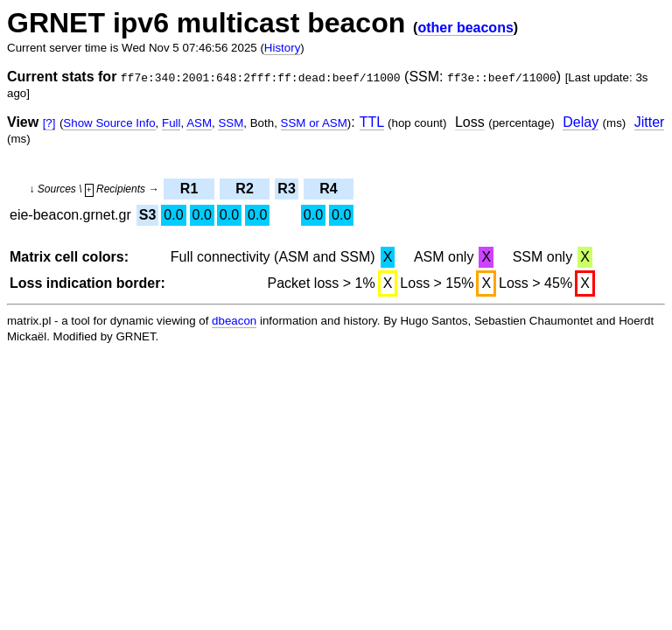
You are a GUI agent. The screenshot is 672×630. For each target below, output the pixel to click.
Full (171, 123)
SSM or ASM (314, 123)
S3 (148, 215)
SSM (231, 123)
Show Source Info (109, 123)
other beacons (465, 28)
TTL (372, 122)
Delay (581, 122)
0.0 (173, 215)
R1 (189, 189)
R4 (328, 189)
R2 (244, 189)
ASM (199, 123)
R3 (286, 189)
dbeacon (234, 321)
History (282, 48)
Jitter (650, 122)
